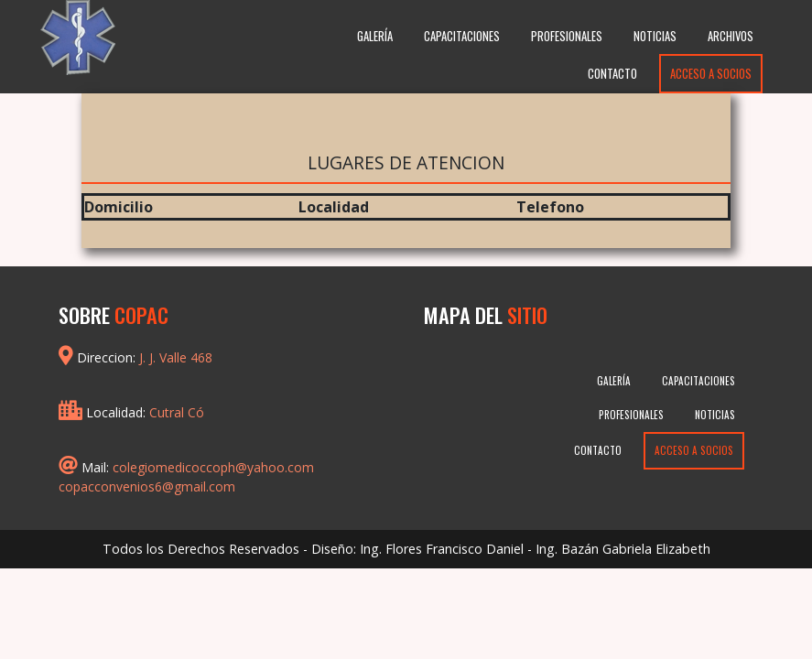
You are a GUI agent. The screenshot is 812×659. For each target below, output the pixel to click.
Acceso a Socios (711, 74)
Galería (375, 36)
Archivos (731, 36)
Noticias (655, 36)
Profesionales (567, 36)
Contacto (612, 74)
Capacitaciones (462, 36)
